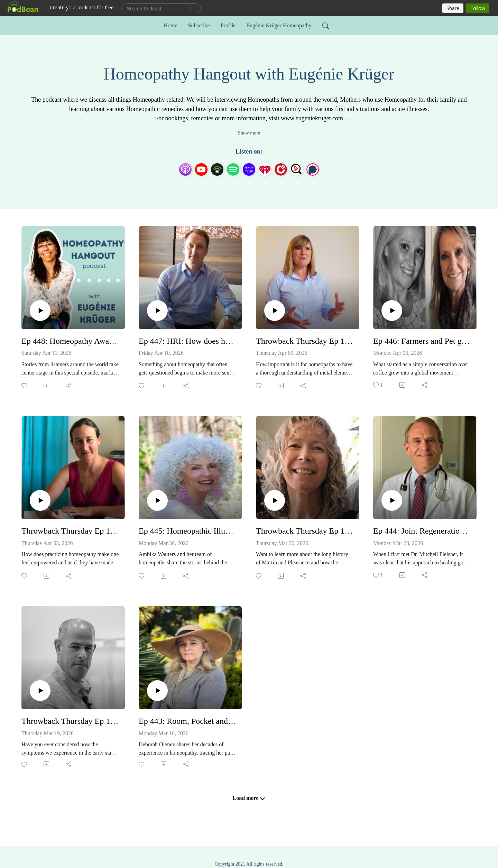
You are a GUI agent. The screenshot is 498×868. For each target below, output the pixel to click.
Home (170, 25)
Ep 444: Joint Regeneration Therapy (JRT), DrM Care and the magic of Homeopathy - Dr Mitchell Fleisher (422, 531)
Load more (249, 798)
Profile (228, 25)
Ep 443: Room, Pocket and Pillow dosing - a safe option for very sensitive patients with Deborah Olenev (188, 721)
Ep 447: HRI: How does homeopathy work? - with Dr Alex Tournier (188, 341)
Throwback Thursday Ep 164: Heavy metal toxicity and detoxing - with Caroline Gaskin (305, 341)
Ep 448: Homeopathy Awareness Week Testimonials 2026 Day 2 (70, 341)
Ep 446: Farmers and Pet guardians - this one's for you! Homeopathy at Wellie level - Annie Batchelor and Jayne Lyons (422, 341)
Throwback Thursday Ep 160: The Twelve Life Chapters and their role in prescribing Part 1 (70, 721)
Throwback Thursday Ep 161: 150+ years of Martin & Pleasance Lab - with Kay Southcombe (305, 531)
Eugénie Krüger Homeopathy (279, 25)
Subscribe (199, 25)
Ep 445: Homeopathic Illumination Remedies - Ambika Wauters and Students (188, 531)
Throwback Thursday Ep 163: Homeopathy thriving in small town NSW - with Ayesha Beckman (70, 531)
